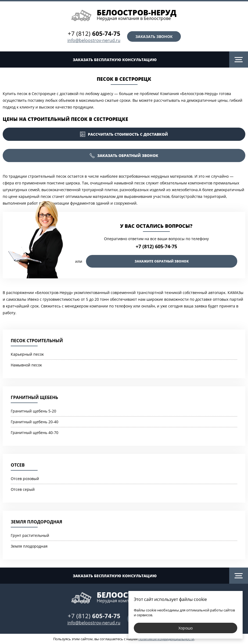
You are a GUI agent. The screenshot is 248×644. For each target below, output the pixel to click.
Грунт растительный (30, 535)
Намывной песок (26, 365)
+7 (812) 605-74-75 (156, 246)
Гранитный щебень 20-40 (35, 422)
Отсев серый (23, 489)
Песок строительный (37, 341)
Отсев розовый (25, 479)
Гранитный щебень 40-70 (35, 433)
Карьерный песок (27, 354)
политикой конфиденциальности (166, 639)
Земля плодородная (37, 522)
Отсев (18, 465)
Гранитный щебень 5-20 (33, 411)
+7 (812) (94, 33)
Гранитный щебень (34, 397)
